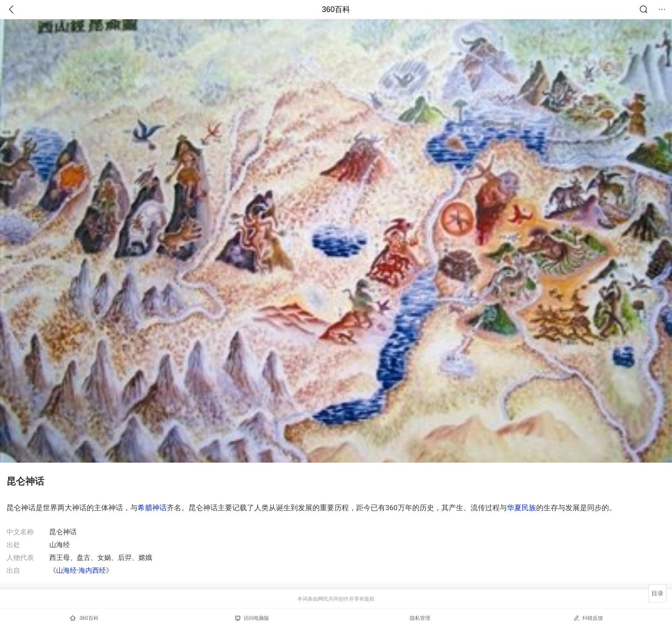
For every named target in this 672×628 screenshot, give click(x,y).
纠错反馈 (588, 618)
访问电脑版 (252, 618)
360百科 (336, 9)
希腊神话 (152, 508)
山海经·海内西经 (81, 570)
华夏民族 (522, 508)
